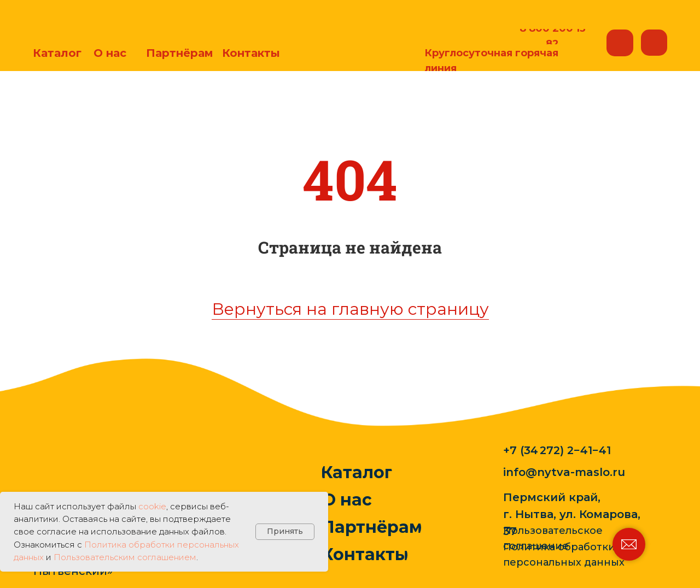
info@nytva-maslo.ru (564, 472)
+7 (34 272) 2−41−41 (557, 450)
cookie (152, 506)
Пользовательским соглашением (125, 557)
